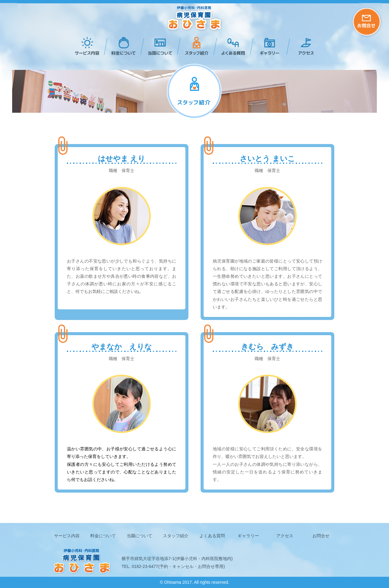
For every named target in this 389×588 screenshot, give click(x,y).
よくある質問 (231, 46)
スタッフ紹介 (194, 46)
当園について (158, 46)
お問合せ (321, 536)
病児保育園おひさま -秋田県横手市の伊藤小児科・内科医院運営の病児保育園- (195, 19)
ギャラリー (267, 46)
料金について (122, 46)
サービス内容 (85, 46)
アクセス (304, 46)
